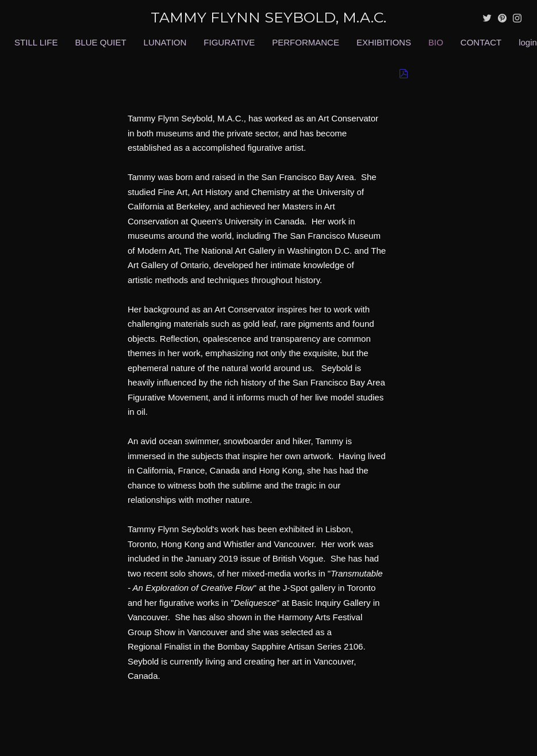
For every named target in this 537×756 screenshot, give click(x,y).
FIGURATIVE (229, 42)
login (528, 42)
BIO (436, 42)
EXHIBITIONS (384, 42)
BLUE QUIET (100, 42)
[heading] (268, 18)
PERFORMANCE (306, 42)
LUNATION (165, 42)
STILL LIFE (36, 42)
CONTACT (481, 42)
